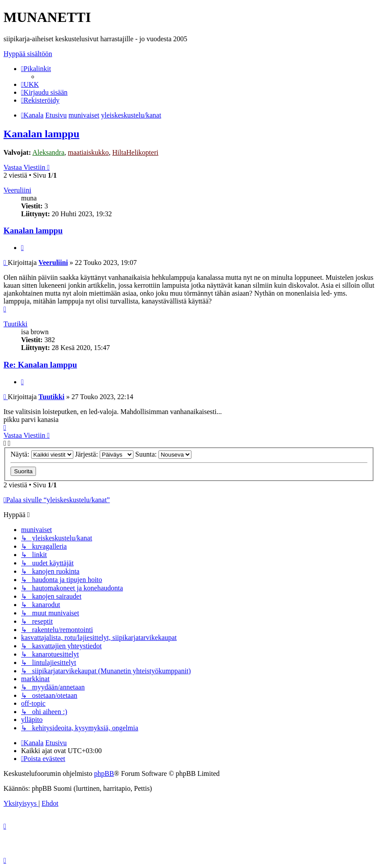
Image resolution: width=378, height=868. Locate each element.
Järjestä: (104, 454)
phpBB (104, 773)
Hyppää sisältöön (28, 54)
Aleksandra (49, 152)
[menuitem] (30, 84)
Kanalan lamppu (41, 134)
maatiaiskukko (88, 152)
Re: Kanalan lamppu (40, 365)
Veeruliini (17, 190)
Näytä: (42, 454)
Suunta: (163, 454)
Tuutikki (16, 324)
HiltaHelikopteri (135, 152)
